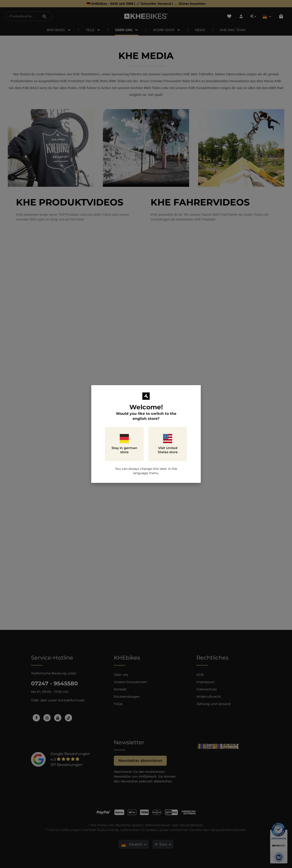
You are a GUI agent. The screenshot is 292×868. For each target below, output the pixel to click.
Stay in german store (124, 444)
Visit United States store (168, 444)
